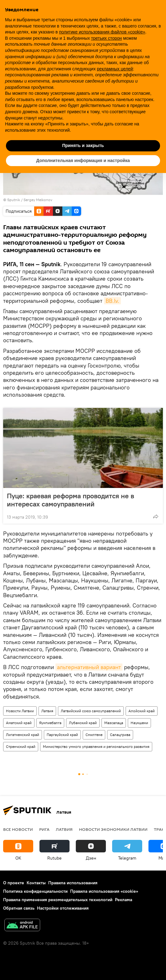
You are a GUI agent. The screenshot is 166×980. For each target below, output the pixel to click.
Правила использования (73, 883)
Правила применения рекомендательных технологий (58, 900)
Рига (44, 829)
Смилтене (94, 735)
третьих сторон (106, 38)
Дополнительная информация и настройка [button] (83, 160)
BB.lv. (112, 301)
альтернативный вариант (89, 667)
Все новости (18, 829)
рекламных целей (115, 69)
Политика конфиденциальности (35, 891)
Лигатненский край (23, 735)
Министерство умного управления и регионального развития (96, 746)
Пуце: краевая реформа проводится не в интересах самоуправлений (70, 500)
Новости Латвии (20, 711)
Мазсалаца (114, 723)
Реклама (124, 900)
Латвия (47, 711)
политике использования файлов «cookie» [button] (102, 32)
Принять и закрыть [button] (83, 145)
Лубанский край (83, 723)
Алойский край (142, 711)
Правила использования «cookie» (104, 891)
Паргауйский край (62, 735)
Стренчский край (21, 746)
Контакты (36, 883)
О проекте (14, 883)
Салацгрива (120, 735)
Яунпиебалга (50, 723)
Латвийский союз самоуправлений (91, 711)
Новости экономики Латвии (113, 829)
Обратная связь (19, 908)
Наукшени (139, 723)
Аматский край (19, 723)
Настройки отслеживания (63, 908)
